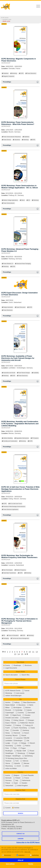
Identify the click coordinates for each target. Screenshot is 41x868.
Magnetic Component (8, 76)
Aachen (7, 702)
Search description (11, 675)
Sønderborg (28, 756)
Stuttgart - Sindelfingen (12, 756)
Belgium (16, 775)
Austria (7, 775)
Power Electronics (31, 73)
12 (37, 652)
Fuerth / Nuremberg (19, 728)
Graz (6, 730)
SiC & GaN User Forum (15, 504)
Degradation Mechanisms (22, 438)
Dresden (27, 715)
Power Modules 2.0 (8, 264)
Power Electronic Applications (10, 509)
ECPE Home (5, 18)
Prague (22, 748)
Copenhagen (9, 713)
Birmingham (16, 708)
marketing (34, 855)
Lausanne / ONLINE (22, 738)
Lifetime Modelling (7, 438)
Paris (6, 748)
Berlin (30, 705)
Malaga (23, 743)
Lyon (15, 743)
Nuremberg (8, 746)
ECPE (21, 73)
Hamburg (25, 730)
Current (7, 808)
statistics (21, 855)
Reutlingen (8, 751)
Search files (24, 675)
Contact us (20, 834)
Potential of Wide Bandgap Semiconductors (14, 507)
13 (15, 654)
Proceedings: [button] (21, 82)
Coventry (20, 713)
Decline (31, 864)
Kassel (23, 735)
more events (19, 693)
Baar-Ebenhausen (28, 702)
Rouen (31, 751)
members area (7, 19)
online (26, 766)
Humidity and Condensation (10, 441)
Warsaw (25, 763)
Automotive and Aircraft (8, 373)
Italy (16, 780)
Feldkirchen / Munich (26, 723)
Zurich (18, 766)
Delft (6, 715)
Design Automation (7, 307)
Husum (25, 733)
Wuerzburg (8, 766)
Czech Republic (28, 775)
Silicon (22, 200)
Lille (27, 741)
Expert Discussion (20, 307)
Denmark (7, 778)
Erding (7, 720)
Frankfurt (7, 725)
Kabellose (5, 73)
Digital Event (16, 715)
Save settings (10, 864)
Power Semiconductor (8, 203)
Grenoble (15, 730)
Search (20, 813)
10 (30, 652)
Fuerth (7, 728)
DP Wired (38, 867)
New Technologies (7, 570)
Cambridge (18, 710)
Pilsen (14, 748)
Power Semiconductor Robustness (11, 137)
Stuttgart (31, 753)
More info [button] (27, 852)
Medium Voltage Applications (10, 200)
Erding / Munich (18, 720)
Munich (31, 743)
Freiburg (17, 725)
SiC (28, 200)
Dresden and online (11, 718)
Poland (7, 783)
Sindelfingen (8, 753)
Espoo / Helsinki (10, 723)
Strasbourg (20, 753)
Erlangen (30, 720)
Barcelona (21, 705)
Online (18, 746)
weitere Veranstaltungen (12, 696)
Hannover (16, 733)
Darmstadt (30, 713)
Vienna (7, 763)
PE (3, 635)
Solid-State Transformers (9, 573)
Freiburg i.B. (28, 725)
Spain (15, 783)
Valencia (24, 761)
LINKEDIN (20, 839)
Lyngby (7, 743)
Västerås (16, 763)
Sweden (23, 783)
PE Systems (35, 438)
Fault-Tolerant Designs (23, 373)
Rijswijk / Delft (20, 751)
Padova (27, 746)
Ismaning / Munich (10, 735)
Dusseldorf (25, 718)
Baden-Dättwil (9, 705)
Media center (6, 21)
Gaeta (32, 728)
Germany (7, 780)
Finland (17, 778)
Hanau (7, 733)
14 (19, 654)
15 (22, 654)
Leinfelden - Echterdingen (13, 741)
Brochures (27, 665)
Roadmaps (16, 665)
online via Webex (10, 768)
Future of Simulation (13, 635)
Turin (16, 761)
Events (7, 665)
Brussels (7, 710)
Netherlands (25, 780)
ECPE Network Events (12, 691)
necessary (7, 855)
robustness (16, 140)
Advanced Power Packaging (23, 264)
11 (33, 652)
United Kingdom (21, 786)
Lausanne (8, 738)
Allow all (20, 860)
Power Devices (6, 140)
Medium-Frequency (20, 570)
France (26, 778)
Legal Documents (10, 668)
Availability (35, 373)
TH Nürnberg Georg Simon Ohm (15, 758)
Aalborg (16, 702)
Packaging (5, 638)
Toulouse (7, 761)
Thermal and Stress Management (20, 638)
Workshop (14, 73)
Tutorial (26, 691)
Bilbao (6, 708)
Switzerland (8, 786)
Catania (28, 710)
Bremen (27, 708)
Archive (16, 808)
